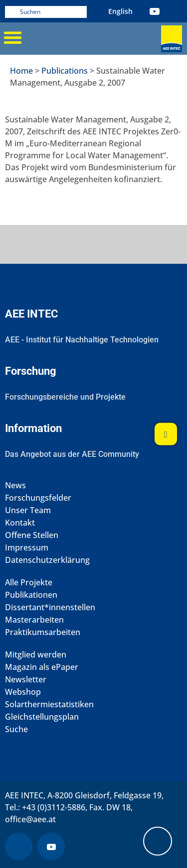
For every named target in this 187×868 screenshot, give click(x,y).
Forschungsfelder (38, 498)
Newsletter (26, 680)
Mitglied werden (36, 655)
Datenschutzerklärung (47, 560)
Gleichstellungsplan (42, 717)
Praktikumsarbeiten (43, 632)
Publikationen (31, 595)
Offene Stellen (32, 535)
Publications (65, 71)
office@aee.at (30, 819)
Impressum (27, 548)
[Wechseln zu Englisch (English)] (120, 11)
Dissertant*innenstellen (50, 607)
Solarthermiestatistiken (49, 705)
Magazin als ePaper (42, 667)
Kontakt (20, 523)
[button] (12, 37)
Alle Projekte (29, 583)
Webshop (23, 692)
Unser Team (28, 510)
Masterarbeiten (34, 620)
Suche (16, 729)
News (15, 486)
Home (21, 71)
